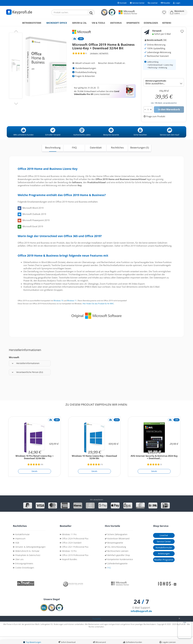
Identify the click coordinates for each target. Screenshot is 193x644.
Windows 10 (58, 308)
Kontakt (122, 3)
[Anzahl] (148, 117)
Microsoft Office (57, 23)
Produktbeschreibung (84, 79)
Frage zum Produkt (155, 124)
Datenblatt (96, 155)
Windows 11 (72, 308)
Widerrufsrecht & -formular (27, 558)
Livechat (152, 3)
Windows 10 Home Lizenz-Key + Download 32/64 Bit (94, 464)
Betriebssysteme (32, 23)
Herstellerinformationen (26, 371)
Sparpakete (133, 23)
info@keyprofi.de (141, 618)
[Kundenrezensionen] (79, 62)
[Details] (35, 479)
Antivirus (116, 23)
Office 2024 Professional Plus (75, 546)
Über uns (19, 567)
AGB (17, 550)
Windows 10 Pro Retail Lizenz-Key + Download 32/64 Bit (35, 464)
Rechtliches (117, 155)
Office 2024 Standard (72, 550)
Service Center (137, 3)
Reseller (165, 3)
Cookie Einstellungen (25, 575)
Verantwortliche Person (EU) (27, 379)
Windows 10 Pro (69, 558)
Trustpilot (97, 626)
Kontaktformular (22, 542)
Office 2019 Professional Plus (75, 562)
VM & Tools (98, 23)
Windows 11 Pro (69, 542)
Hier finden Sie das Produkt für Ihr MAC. (98, 311)
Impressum (20, 546)
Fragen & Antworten (84, 83)
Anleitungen (164, 561)
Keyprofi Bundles (70, 567)
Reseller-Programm (164, 567)
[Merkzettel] (164, 12)
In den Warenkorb (169, 117)
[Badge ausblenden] (179, 619)
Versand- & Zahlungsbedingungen (30, 554)
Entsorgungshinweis (24, 571)
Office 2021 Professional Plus (75, 554)
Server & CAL (79, 23)
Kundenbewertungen (84, 75)
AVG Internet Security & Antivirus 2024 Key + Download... (154, 464)
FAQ (74, 155)
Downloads (151, 23)
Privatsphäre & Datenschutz (28, 562)
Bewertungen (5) (140, 155)
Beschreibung (53, 155)
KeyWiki (167, 23)
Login (177, 3)
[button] (178, 12)
